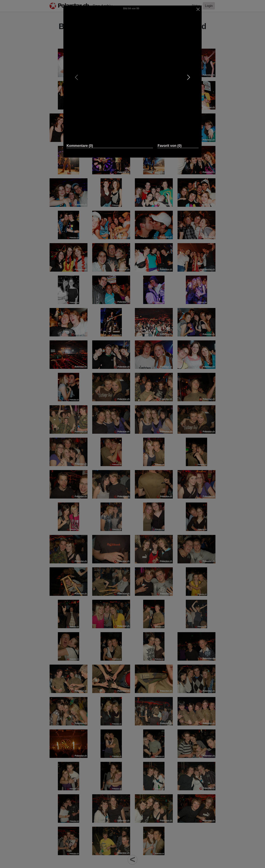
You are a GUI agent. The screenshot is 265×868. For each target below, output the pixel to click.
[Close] (198, 9)
